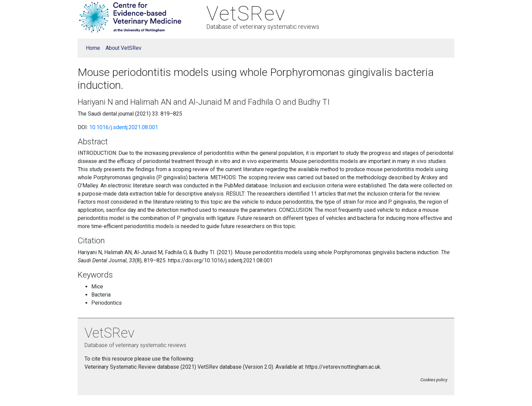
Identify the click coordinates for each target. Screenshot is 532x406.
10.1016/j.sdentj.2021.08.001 (124, 127)
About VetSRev (123, 48)
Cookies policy (434, 380)
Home (93, 48)
